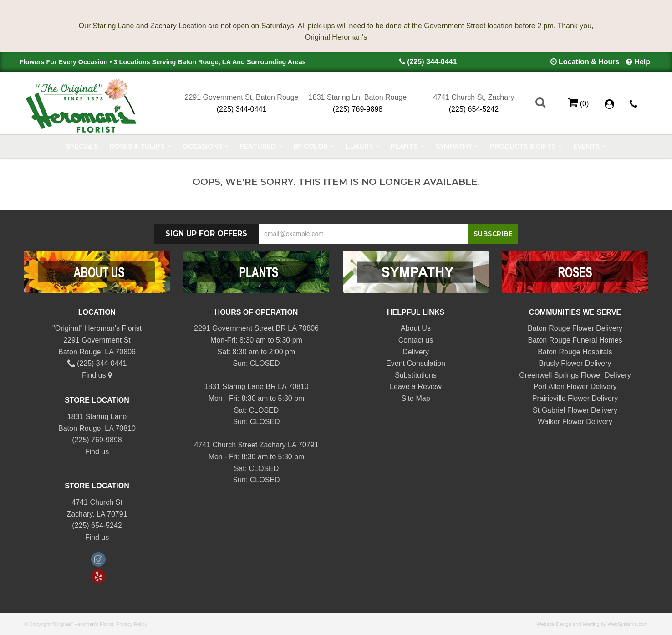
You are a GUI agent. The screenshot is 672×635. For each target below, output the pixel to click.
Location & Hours (589, 62)
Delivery (416, 352)
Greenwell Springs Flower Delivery (575, 375)
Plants (404, 146)
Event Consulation (416, 363)
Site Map (415, 398)
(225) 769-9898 (358, 109)
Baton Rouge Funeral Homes (575, 340)
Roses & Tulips (137, 146)
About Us (416, 328)
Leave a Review (416, 387)
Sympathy (454, 146)
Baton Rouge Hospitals (575, 352)
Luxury (359, 146)
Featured (258, 146)
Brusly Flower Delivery (575, 363)
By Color (311, 146)
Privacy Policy (132, 624)
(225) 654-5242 (474, 109)
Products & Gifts (523, 146)
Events (586, 146)
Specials (82, 146)
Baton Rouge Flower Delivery (575, 328)
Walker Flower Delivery (575, 422)
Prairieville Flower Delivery (575, 398)
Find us (97, 375)
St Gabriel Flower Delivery (575, 410)
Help (642, 62)
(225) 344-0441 (432, 62)
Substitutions (416, 375)
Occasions (202, 146)
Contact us (416, 340)
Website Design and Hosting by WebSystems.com (592, 624)
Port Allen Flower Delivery (575, 387)
